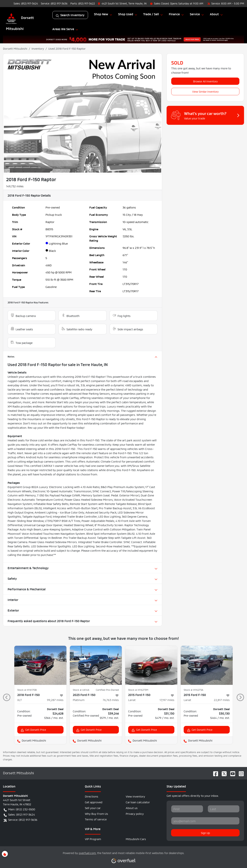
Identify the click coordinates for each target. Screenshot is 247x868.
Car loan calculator (138, 802)
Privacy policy (135, 813)
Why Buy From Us (96, 813)
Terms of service (96, 819)
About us (132, 808)
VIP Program (93, 839)
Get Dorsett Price (33, 730)
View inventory (135, 796)
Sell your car (93, 808)
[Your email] (205, 821)
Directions (92, 796)
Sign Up (205, 833)
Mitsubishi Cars (136, 839)
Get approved (94, 802)
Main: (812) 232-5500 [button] (19, 809)
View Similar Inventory (205, 91)
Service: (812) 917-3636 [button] (21, 820)
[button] (123, 3)
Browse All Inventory (205, 81)
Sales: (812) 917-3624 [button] (19, 814)
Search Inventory (70, 15)
